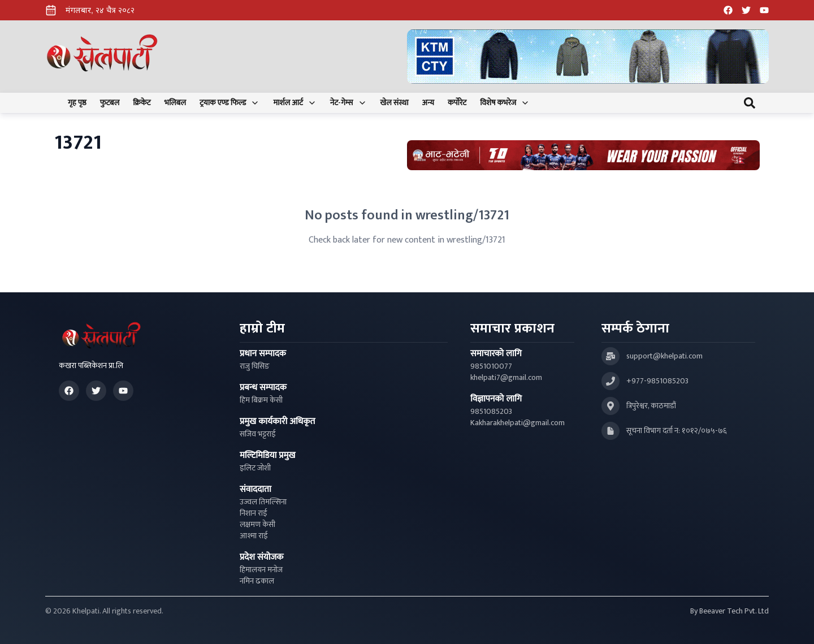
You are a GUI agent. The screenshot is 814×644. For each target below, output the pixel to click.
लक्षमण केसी (257, 525)
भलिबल (175, 103)
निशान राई (254, 513)
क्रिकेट (142, 103)
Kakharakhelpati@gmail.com (518, 423)
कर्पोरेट (457, 103)
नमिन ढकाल (257, 581)
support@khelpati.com (664, 356)
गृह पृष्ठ (77, 103)
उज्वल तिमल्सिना (263, 502)
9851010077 (491, 366)
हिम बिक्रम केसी (261, 400)
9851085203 (491, 412)
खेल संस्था (395, 103)
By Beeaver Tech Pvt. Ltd (729, 611)
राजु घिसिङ (255, 366)
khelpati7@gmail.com (506, 378)
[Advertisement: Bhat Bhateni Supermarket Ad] (583, 155)
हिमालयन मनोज (261, 570)
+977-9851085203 (657, 381)
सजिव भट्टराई (258, 434)
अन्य (428, 103)
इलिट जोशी (255, 468)
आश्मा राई (254, 536)
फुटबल (110, 103)
